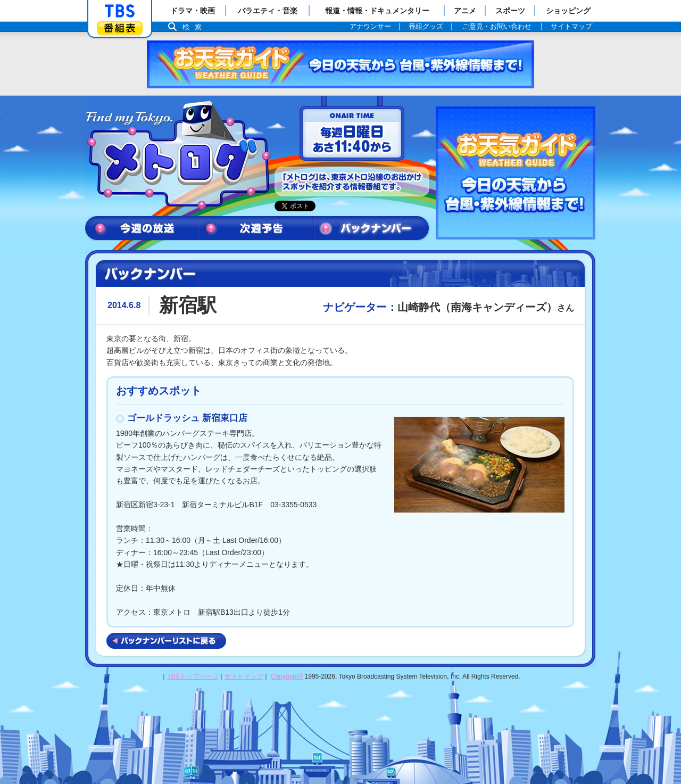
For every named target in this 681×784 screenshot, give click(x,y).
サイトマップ (244, 676)
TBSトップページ (192, 676)
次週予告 (257, 229)
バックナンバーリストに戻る (166, 641)
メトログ (177, 155)
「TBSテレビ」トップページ (120, 11)
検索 (195, 27)
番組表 (120, 28)
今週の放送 (142, 229)
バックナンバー (372, 229)
